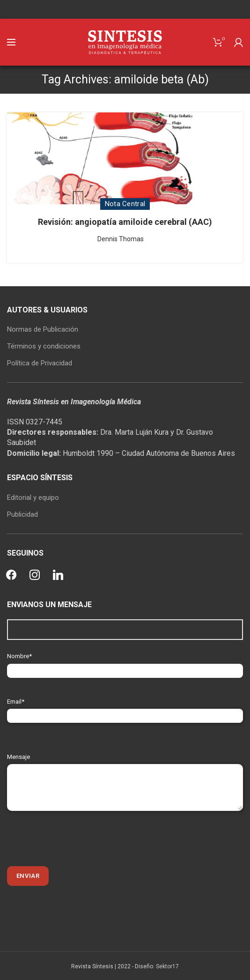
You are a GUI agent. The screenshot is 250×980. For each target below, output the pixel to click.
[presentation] (78, 839)
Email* (125, 709)
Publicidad (22, 514)
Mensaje (125, 772)
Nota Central (125, 204)
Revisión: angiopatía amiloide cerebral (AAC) (125, 222)
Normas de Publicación (43, 329)
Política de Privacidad (40, 363)
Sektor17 (167, 966)
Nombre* (125, 663)
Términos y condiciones (44, 346)
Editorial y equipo (33, 497)
